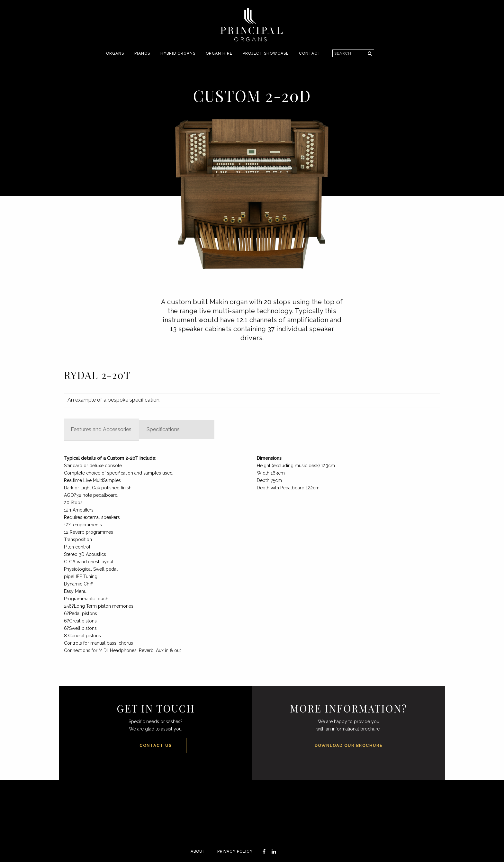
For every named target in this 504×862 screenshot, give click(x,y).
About (198, 851)
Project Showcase (266, 53)
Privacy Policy (235, 851)
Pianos (142, 53)
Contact (310, 53)
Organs (115, 53)
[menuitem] (115, 54)
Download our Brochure (349, 746)
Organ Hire (219, 53)
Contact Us (156, 746)
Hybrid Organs (178, 53)
